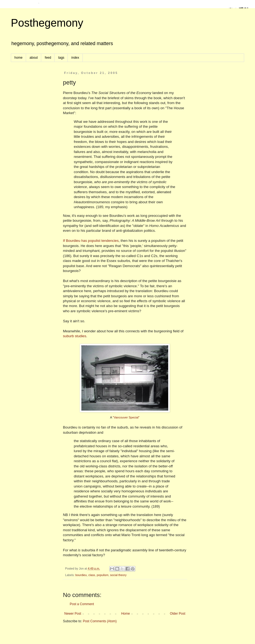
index (75, 58)
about (34, 58)
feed (48, 58)
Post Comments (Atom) (100, 621)
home (18, 58)
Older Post (178, 614)
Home (126, 614)
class (92, 575)
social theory (118, 575)
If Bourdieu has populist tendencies (91, 241)
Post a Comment (82, 604)
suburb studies (75, 336)
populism (102, 575)
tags (61, 58)
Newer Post (73, 614)
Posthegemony (47, 23)
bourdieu (81, 575)
